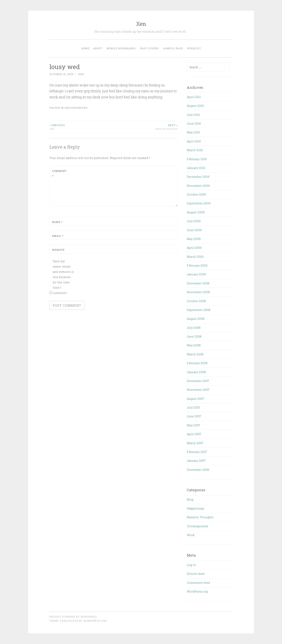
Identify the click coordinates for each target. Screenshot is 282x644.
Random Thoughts (200, 517)
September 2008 (199, 310)
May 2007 (194, 425)
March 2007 (195, 443)
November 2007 (198, 390)
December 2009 (198, 177)
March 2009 (195, 257)
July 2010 (193, 115)
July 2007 (194, 407)
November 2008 (198, 292)
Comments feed (198, 583)
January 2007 (196, 461)
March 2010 (195, 150)
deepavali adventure (146, 127)
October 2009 (196, 194)
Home (85, 48)
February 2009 (197, 265)
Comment (59, 173)
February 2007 (197, 452)
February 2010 (197, 159)
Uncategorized (76, 108)
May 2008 (194, 345)
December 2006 (198, 470)
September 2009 (199, 203)
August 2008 (196, 319)
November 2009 (198, 186)
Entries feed (196, 574)
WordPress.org (197, 591)
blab (81, 127)
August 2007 (196, 399)
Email (58, 236)
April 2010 (194, 141)
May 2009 (194, 239)
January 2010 (196, 168)
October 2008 (196, 301)
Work (191, 535)
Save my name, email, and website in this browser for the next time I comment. (63, 277)
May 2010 (193, 132)
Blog (190, 499)
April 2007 (194, 434)
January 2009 (196, 274)
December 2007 (198, 381)
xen (81, 74)
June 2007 (194, 416)
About (98, 48)
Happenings (196, 508)
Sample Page (173, 48)
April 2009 (194, 248)
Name (57, 222)
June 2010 (194, 123)
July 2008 (194, 328)
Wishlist (194, 48)
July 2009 (194, 221)
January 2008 (196, 372)
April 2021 (194, 97)
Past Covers (149, 48)
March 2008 (195, 354)
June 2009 (194, 230)
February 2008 (197, 363)
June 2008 (194, 336)
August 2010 (195, 106)
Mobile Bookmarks (121, 48)
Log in (191, 565)
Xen (141, 24)
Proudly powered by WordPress (73, 617)
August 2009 (196, 212)
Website (58, 250)
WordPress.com (95, 621)
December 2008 (198, 283)
